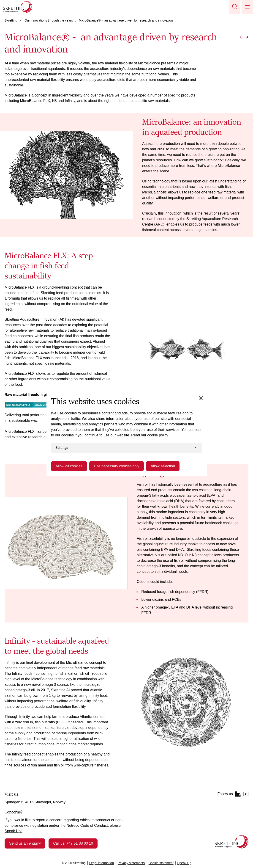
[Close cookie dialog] (201, 398)
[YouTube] (246, 794)
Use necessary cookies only (117, 466)
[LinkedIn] (238, 794)
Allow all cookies (69, 466)
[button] (235, 7)
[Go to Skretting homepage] (18, 7)
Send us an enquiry (25, 843)
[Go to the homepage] (232, 842)
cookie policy (158, 435)
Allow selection (163, 466)
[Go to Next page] (247, 37)
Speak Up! (13, 831)
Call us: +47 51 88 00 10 (73, 843)
